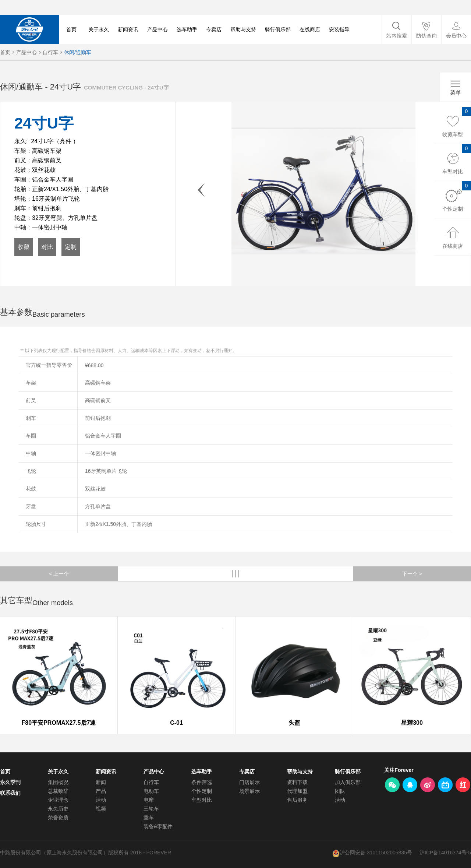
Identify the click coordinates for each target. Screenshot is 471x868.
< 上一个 (59, 574)
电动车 (151, 791)
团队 (340, 791)
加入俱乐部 (348, 782)
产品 (101, 791)
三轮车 (151, 809)
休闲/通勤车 (78, 52)
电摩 (149, 800)
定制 (71, 247)
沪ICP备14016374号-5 (445, 853)
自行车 (50, 52)
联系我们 (10, 793)
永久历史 (58, 809)
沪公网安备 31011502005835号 (376, 853)
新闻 (101, 782)
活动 (101, 800)
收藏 (24, 247)
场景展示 (249, 791)
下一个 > (412, 574)
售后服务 (297, 800)
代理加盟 (297, 791)
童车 (149, 818)
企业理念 (58, 800)
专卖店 (214, 29)
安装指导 (339, 29)
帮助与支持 (243, 29)
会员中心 (456, 36)
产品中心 (157, 29)
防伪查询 (426, 36)
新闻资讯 (128, 29)
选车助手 (187, 29)
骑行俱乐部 (278, 29)
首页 (71, 29)
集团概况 (58, 782)
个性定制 (202, 791)
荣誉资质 (58, 818)
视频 (101, 809)
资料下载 (297, 782)
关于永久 (99, 29)
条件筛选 (202, 782)
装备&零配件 (158, 826)
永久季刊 (10, 782)
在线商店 (310, 29)
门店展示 (249, 782)
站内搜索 (397, 36)
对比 (47, 247)
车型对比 (202, 800)
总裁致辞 (58, 791)
